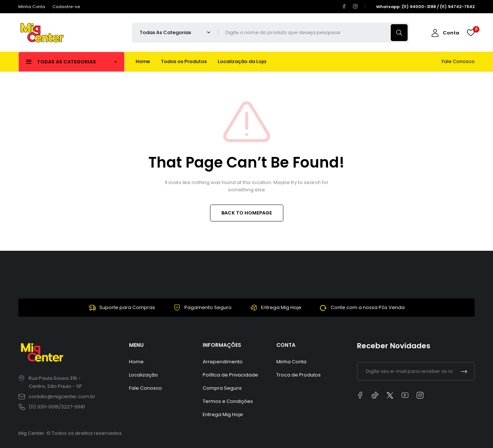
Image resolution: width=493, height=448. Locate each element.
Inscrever (464, 371)
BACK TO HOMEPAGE (247, 213)
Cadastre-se (66, 7)
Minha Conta (32, 7)
